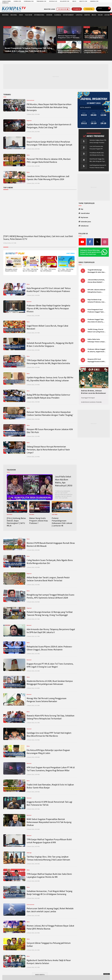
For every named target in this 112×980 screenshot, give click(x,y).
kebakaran (84, 226)
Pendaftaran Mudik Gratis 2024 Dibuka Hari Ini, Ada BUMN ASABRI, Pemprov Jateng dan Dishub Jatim (97, 154)
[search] (103, 8)
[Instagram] (105, 243)
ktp (81, 209)
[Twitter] (97, 243)
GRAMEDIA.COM (94, 1)
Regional (29, 121)
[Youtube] (82, 243)
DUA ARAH (32, 514)
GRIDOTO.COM (83, 1)
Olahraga (29, 853)
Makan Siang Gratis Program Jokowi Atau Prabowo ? (39, 521)
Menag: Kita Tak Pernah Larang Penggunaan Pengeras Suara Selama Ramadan (69, 52)
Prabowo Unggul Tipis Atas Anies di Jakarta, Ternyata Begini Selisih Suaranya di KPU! (96, 321)
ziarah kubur (84, 213)
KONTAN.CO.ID (53, 1)
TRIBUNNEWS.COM (41, 1)
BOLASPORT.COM (65, 1)
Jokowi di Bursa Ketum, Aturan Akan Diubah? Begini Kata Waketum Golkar (96, 281)
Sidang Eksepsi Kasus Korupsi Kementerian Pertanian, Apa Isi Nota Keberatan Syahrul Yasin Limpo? (48, 450)
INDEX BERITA (40, 975)
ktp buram (83, 217)
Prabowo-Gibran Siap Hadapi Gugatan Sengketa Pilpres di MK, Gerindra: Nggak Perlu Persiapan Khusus (48, 308)
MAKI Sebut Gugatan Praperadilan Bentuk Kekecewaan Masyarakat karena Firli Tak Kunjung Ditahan (49, 822)
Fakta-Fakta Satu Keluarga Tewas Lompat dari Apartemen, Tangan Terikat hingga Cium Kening (96, 341)
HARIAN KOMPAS (6, 1)
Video (28, 155)
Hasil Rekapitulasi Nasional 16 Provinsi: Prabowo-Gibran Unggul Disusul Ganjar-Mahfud (98, 167)
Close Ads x (107, 974)
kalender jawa (85, 222)
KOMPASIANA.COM (29, 1)
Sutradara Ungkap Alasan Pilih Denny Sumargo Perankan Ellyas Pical (98, 142)
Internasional (30, 100)
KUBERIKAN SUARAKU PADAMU (91, 402)
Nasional (29, 138)
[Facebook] (90, 243)
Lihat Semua (70, 253)
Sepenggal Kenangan (88, 398)
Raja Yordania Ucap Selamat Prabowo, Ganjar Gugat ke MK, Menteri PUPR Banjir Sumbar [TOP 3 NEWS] (97, 301)
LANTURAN (55, 514)
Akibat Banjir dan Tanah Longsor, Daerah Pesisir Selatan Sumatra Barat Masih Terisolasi (95, 53)
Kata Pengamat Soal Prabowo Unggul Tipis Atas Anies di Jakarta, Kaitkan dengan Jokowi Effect (96, 311)
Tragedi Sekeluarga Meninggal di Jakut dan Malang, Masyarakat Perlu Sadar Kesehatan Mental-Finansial (96, 271)
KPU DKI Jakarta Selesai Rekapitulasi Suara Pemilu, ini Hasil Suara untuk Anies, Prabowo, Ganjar (96, 291)
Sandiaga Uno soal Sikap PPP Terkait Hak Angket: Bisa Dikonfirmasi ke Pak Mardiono (95, 38)
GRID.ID (74, 1)
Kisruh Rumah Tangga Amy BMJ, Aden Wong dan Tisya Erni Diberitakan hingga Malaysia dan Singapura (97, 160)
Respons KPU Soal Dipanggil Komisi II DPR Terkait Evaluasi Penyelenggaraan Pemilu (97, 360)
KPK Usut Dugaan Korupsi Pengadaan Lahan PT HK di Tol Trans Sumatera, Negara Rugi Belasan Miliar (69, 39)
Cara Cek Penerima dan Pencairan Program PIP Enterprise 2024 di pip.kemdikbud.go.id (96, 148)
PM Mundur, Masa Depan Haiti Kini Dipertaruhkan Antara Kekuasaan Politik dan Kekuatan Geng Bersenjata (49, 107)
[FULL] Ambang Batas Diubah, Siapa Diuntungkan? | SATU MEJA (16, 522)
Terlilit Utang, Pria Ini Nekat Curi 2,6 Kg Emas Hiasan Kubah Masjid (96, 331)
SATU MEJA (10, 514)
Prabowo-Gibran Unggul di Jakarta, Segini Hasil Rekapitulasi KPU (96, 350)
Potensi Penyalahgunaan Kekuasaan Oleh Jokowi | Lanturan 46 (62, 522)
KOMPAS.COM (17, 1)
